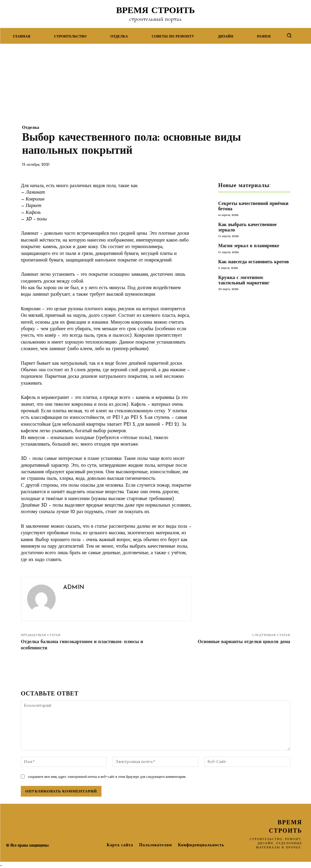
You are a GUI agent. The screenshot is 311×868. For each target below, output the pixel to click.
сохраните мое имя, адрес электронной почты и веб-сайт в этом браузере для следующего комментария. (107, 777)
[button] (289, 35)
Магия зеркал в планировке (247, 246)
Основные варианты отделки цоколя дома (244, 642)
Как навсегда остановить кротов (252, 262)
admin (74, 587)
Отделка (31, 128)
